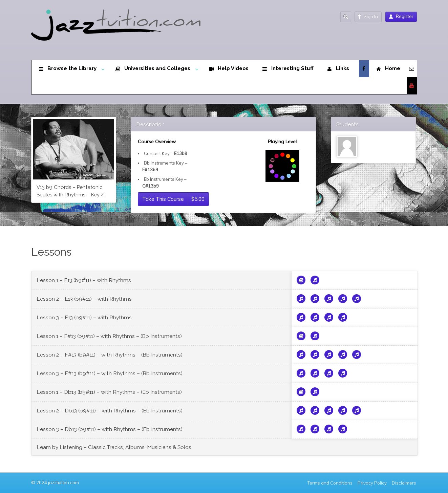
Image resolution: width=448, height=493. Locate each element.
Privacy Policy (372, 483)
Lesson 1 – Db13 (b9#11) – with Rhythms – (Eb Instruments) (109, 392)
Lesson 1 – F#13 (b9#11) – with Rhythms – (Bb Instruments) (109, 336)
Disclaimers (404, 483)
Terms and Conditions (330, 483)
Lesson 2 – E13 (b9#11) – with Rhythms (84, 299)
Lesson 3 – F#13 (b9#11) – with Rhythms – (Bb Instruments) (110, 373)
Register (401, 16)
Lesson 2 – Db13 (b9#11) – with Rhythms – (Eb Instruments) (110, 411)
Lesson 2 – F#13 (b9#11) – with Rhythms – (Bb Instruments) (110, 355)
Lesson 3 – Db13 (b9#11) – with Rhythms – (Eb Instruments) (110, 429)
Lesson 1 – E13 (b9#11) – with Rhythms (84, 280)
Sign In (368, 16)
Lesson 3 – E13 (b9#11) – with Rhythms (84, 317)
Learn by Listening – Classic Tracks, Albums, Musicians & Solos (114, 447)
